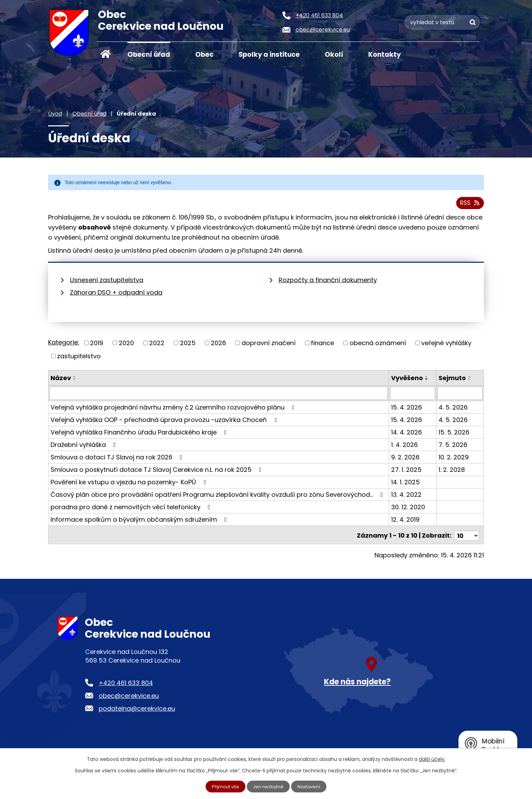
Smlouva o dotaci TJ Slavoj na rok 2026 (118, 460)
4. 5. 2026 (453, 410)
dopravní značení (269, 346)
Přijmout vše (224, 786)
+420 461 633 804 (126, 684)
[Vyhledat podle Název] (219, 396)
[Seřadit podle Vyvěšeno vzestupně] (427, 379)
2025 (188, 346)
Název (61, 380)
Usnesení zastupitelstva (107, 283)
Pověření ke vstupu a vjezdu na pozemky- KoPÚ (130, 484)
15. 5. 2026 (454, 435)
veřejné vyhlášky (446, 346)
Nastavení (311, 786)
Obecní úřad (149, 55)
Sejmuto (453, 380)
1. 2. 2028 (452, 472)
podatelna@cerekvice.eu (137, 710)
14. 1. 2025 (406, 484)
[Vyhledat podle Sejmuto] (460, 396)
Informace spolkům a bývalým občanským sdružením (140, 522)
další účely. (432, 758)
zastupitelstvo (79, 358)
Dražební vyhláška (85, 447)
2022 (157, 346)
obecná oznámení (378, 346)
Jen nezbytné (269, 786)
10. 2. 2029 (454, 460)
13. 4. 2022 (407, 497)
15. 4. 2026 (407, 410)
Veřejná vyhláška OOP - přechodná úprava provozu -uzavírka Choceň (165, 422)
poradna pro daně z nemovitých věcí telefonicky (132, 509)
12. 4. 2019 (406, 522)
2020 (126, 346)
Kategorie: (64, 345)
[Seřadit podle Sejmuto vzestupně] (470, 379)
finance (322, 346)
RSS (469, 205)
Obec (204, 55)
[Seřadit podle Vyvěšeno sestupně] (427, 381)
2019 (97, 346)
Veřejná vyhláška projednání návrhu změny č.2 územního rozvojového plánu (174, 410)
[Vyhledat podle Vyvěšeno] (413, 396)
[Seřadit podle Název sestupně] (75, 381)
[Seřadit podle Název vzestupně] (75, 379)
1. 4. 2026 (405, 447)
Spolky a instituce (269, 55)
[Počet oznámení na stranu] (467, 536)
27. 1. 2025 (407, 472)
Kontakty (385, 55)
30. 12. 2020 (408, 509)
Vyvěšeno (407, 380)
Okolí (334, 55)
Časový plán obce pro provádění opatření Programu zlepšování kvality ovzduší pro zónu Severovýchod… (218, 497)
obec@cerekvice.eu (129, 696)
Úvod (106, 54)
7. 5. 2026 (453, 447)
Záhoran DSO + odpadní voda (116, 295)
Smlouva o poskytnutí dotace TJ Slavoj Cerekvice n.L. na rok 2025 (157, 472)
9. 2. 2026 (406, 460)
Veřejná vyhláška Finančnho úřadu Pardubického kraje (140, 435)
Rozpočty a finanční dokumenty (328, 283)
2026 (218, 346)
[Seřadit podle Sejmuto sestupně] (470, 381)
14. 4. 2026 (407, 435)
